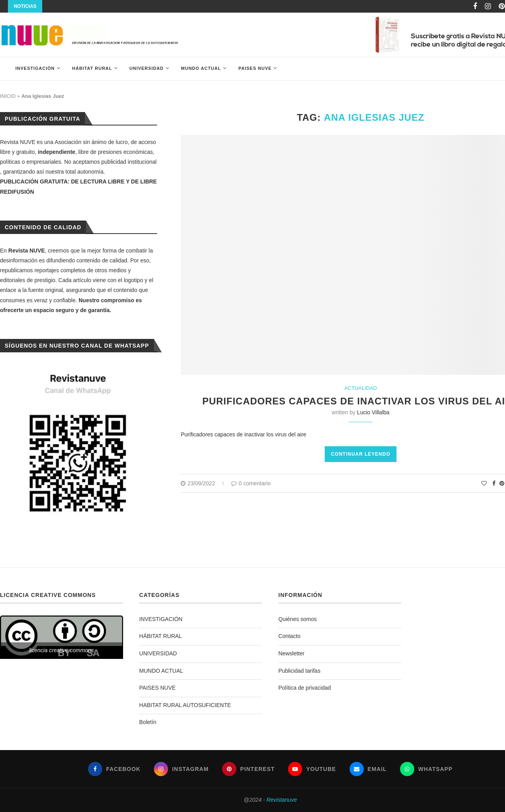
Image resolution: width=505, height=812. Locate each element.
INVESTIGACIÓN (35, 68)
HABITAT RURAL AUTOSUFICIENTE (185, 705)
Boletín (148, 722)
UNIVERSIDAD (147, 68)
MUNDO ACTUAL (201, 68)
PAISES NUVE (255, 68)
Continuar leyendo (361, 454)
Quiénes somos (298, 619)
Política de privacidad (305, 688)
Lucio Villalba (373, 412)
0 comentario (251, 483)
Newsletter (292, 653)
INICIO (8, 96)
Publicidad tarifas (300, 671)
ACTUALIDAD (361, 388)
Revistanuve (281, 800)
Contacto (290, 636)
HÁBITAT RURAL (92, 68)
